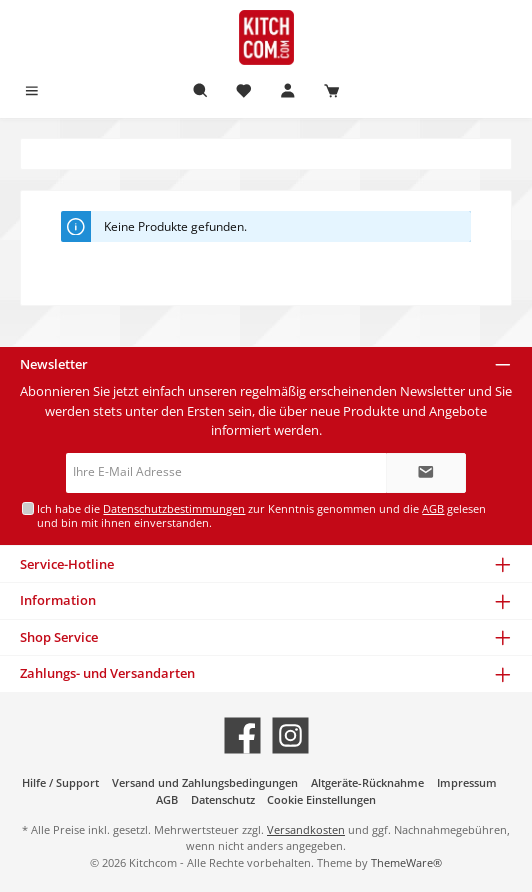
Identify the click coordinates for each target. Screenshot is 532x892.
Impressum (467, 782)
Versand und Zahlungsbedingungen (205, 782)
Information (58, 600)
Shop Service (59, 637)
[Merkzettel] (244, 91)
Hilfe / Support (60, 782)
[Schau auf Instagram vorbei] (290, 735)
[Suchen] (201, 91)
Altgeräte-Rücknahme (367, 782)
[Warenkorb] (332, 91)
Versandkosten (306, 829)
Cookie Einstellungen (321, 799)
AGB (433, 508)
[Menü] (32, 91)
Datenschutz (223, 799)
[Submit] (426, 473)
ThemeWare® (406, 862)
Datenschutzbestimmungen (174, 508)
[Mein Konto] (288, 91)
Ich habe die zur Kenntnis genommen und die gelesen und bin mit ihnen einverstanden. (261, 515)
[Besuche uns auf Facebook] (242, 735)
